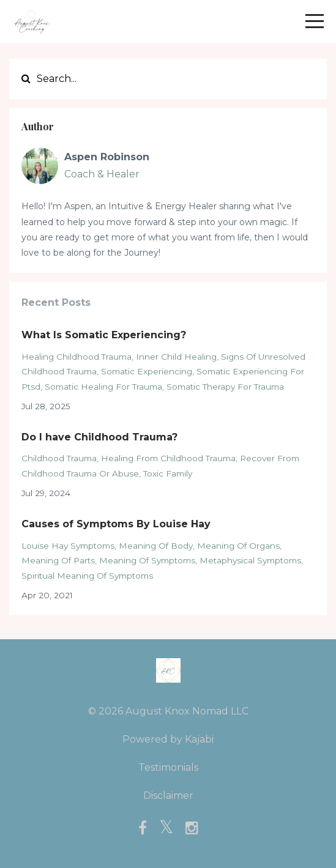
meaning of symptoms (147, 560)
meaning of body (156, 546)
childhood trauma (59, 458)
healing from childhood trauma (168, 458)
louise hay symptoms (68, 546)
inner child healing (176, 357)
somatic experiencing (147, 371)
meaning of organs (238, 546)
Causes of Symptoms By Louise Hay (116, 524)
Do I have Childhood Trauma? (99, 437)
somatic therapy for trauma (225, 387)
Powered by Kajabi (168, 739)
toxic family (168, 473)
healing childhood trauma (77, 357)
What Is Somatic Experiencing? (104, 335)
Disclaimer (168, 796)
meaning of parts (58, 560)
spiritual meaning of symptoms (87, 576)
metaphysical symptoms (250, 560)
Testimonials (168, 767)
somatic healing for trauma (103, 387)
